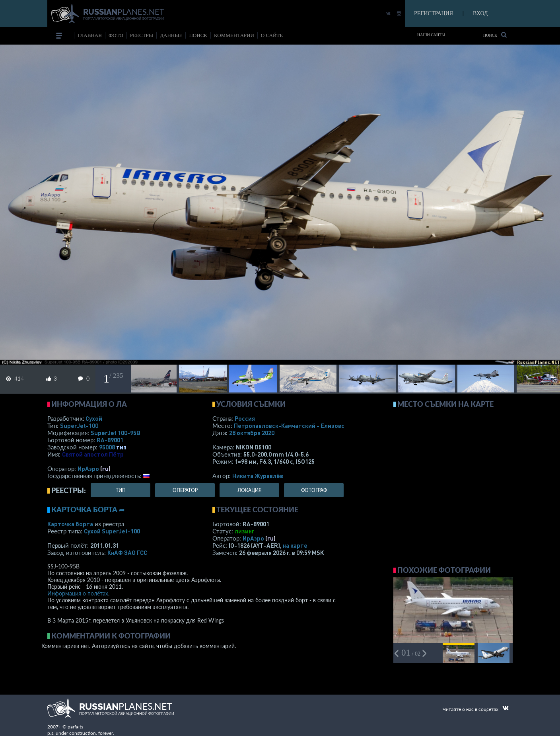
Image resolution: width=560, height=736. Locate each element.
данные (171, 35)
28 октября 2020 (252, 433)
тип (121, 447)
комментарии (234, 35)
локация (250, 490)
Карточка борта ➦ (88, 510)
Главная (90, 35)
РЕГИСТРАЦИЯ (434, 13)
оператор (185, 490)
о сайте (272, 35)
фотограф (314, 490)
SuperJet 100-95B (116, 433)
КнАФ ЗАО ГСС (127, 552)
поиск (198, 35)
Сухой (94, 418)
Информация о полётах (78, 593)
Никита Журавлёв (258, 476)
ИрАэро (88, 469)
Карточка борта (70, 524)
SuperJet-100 (79, 426)
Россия (245, 418)
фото (116, 35)
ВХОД (480, 13)
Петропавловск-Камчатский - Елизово (306, 426)
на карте (295, 545)
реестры (142, 35)
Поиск (495, 35)
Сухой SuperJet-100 (112, 531)
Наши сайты (431, 35)
